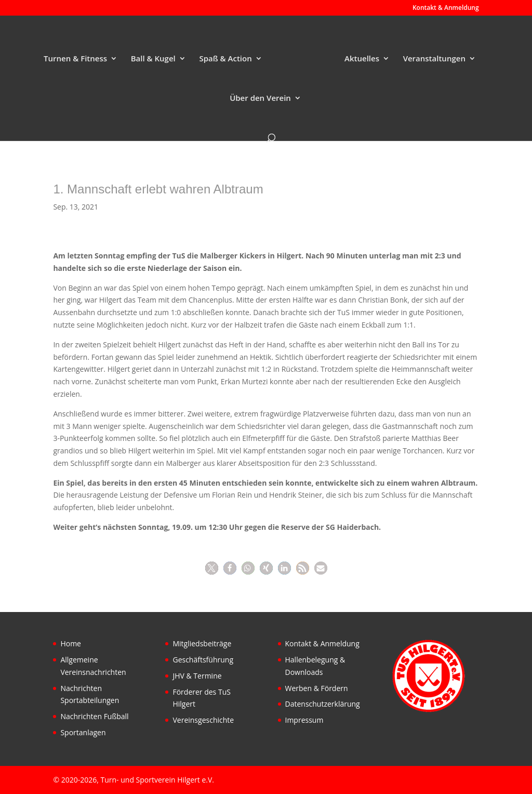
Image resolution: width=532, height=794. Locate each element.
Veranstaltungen (434, 59)
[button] (212, 568)
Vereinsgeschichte (203, 720)
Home (71, 643)
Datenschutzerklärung (323, 704)
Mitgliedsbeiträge (202, 643)
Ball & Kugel (153, 59)
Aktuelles (362, 59)
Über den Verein (260, 99)
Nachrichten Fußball (94, 716)
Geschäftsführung (203, 660)
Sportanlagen (83, 732)
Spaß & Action (225, 59)
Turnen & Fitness (75, 59)
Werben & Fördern (317, 688)
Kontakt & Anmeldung (446, 8)
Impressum (304, 720)
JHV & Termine (197, 676)
